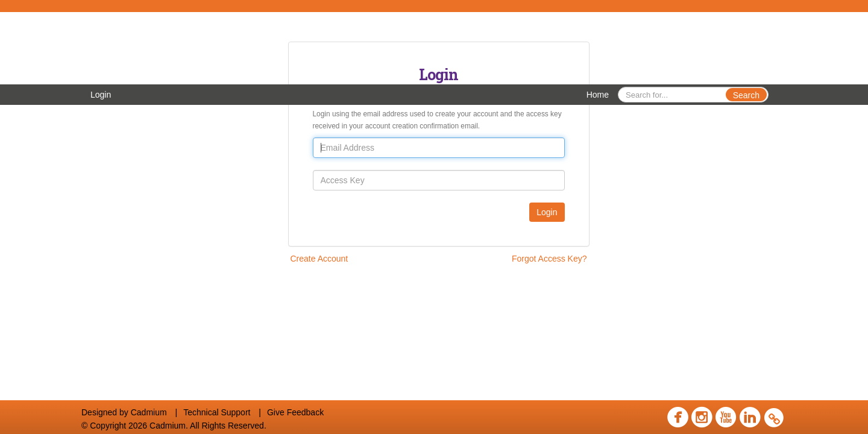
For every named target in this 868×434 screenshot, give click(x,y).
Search (746, 95)
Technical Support (217, 412)
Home (598, 95)
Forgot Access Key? (549, 259)
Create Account (319, 259)
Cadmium (149, 412)
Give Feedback (295, 412)
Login (101, 95)
